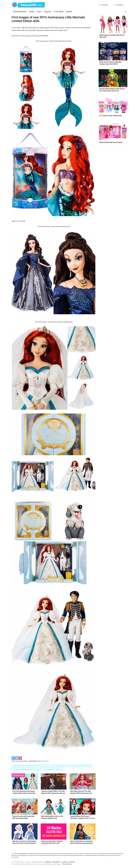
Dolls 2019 (59, 769)
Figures (48, 12)
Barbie (16, 853)
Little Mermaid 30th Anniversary (22, 769)
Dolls (32, 12)
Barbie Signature (29, 853)
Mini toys (115, 853)
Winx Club (118, 855)
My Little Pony (61, 855)
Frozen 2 (76, 853)
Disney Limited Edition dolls (35, 766)
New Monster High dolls (95, 855)
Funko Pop (82, 853)
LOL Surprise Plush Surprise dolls (111, 116)
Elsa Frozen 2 (70, 853)
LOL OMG (94, 853)
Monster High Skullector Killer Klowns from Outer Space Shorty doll (112, 90)
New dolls (50, 769)
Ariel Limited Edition (57, 766)
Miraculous (120, 853)
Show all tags (15, 857)
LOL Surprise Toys (108, 853)
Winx (114, 855)
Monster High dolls (53, 855)
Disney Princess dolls (58, 853)
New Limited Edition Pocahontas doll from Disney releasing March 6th (82, 842)
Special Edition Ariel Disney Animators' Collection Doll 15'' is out (82, 817)
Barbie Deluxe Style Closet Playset (111, 142)
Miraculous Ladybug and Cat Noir (31, 855)
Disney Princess (48, 853)
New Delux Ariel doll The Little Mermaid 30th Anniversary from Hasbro (81, 792)
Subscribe (105, 5)
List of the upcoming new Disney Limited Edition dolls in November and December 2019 (24, 792)
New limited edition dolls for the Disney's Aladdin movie (52, 817)
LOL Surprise (100, 853)
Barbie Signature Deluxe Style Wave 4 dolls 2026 (112, 36)
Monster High (44, 855)
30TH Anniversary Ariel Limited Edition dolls (78, 766)
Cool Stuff (59, 12)
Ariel (47, 766)
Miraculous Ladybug (17, 855)
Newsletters (56, 862)
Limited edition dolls (19, 766)
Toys (39, 12)
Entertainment (20, 12)
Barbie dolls (21, 853)
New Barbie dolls (70, 855)
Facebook (120, 5)
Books (69, 12)
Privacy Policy (67, 864)
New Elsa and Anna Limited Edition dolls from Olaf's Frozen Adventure (24, 842)
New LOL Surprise (84, 855)
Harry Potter (88, 853)
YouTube (72, 862)
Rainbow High (106, 855)
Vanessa (37, 769)
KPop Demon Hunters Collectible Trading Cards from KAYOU (110, 63)
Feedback (48, 862)
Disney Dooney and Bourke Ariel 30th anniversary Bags (23, 817)
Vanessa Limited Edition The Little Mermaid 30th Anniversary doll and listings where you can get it (53, 792)
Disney (35, 853)
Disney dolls (40, 853)
